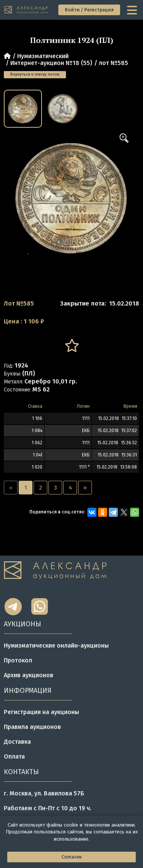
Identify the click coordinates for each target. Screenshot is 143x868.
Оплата (14, 756)
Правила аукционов (32, 727)
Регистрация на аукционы (41, 712)
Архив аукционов (29, 675)
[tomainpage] (27, 10)
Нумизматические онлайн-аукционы (56, 645)
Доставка (17, 742)
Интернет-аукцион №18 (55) (51, 63)
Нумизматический (43, 56)
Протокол (18, 660)
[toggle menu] (133, 10)
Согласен (71, 857)
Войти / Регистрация (89, 10)
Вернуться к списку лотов (35, 74)
